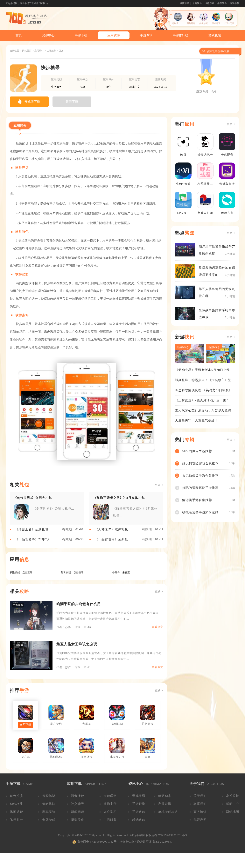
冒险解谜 (49, 796)
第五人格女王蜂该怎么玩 (77, 644)
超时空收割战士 (180, 23)
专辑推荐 (234, 3)
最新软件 (197, 3)
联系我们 (200, 804)
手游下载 (81, 35)
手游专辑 (146, 35)
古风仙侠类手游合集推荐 (200, 476)
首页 (19, 35)
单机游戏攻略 (168, 812)
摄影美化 (78, 820)
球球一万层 (229, 23)
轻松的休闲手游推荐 (197, 451)
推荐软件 (222, 3)
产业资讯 (165, 804)
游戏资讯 (139, 796)
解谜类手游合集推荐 (197, 500)
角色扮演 (16, 796)
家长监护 (233, 796)
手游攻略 (139, 812)
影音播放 (78, 796)
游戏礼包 (215, 35)
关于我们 (200, 796)
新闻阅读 (78, 812)
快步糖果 (50, 68)
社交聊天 (78, 804)
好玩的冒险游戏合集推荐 (200, 463)
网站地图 (233, 812)
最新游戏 (184, 3)
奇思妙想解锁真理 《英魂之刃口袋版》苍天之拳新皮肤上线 (204, 390)
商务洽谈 (200, 812)
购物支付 (110, 804)
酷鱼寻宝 (216, 23)
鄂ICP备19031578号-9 (173, 835)
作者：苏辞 (64, 627)
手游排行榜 (180, 35)
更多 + (159, 485)
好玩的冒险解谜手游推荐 (200, 488)
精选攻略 (139, 820)
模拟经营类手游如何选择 (200, 512)
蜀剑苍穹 (191, 23)
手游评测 (139, 804)
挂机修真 (204, 23)
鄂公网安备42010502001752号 (97, 842)
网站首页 (27, 51)
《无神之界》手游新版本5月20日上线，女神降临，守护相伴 (204, 370)
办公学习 (110, 812)
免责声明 (200, 820)
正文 (61, 51)
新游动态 (165, 796)
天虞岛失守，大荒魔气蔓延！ (196, 420)
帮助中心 (233, 804)
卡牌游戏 (49, 820)
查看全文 (157, 627)
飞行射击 (16, 820)
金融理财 (110, 796)
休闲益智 (16, 812)
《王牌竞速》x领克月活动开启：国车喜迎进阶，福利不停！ (204, 401)
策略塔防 (49, 804)
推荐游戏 (209, 3)
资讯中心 (48, 35)
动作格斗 (16, 804)
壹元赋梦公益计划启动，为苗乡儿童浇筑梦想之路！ (205, 411)
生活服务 (51, 51)
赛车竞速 (49, 812)
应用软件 (114, 35)
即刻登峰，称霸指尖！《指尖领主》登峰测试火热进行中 (205, 380)
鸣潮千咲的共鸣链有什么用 (79, 604)
